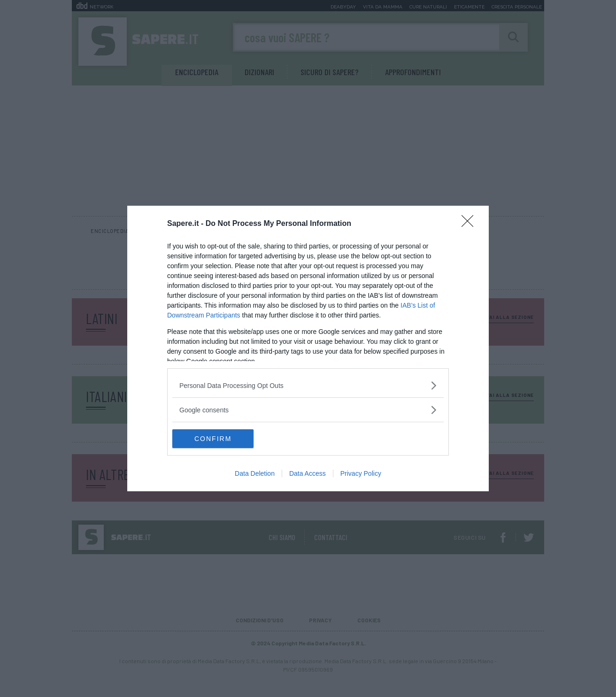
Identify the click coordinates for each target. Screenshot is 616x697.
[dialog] (308, 348)
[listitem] (308, 385)
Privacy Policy (361, 473)
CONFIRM (217, 439)
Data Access (308, 473)
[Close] (470, 224)
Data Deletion (255, 473)
